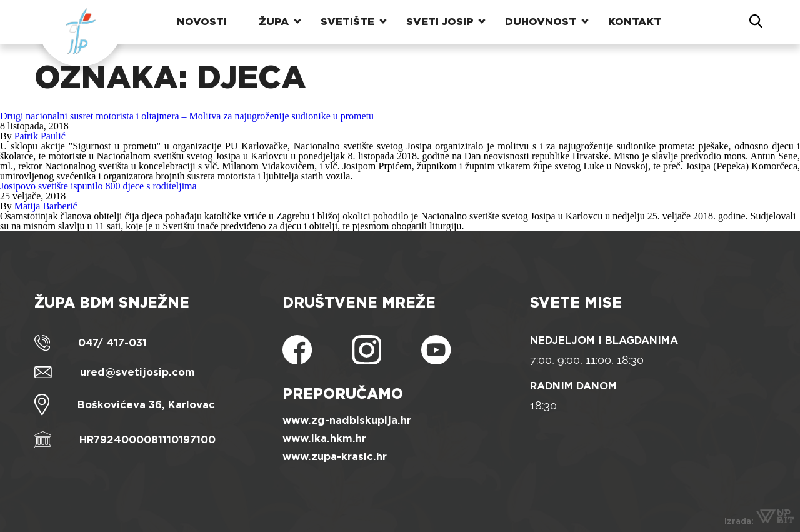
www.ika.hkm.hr (324, 439)
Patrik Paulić (40, 136)
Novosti (202, 22)
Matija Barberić (46, 206)
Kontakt (635, 22)
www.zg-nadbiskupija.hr (347, 420)
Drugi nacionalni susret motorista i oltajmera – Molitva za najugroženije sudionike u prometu (187, 116)
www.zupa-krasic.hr (335, 457)
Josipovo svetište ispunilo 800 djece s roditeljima (98, 186)
